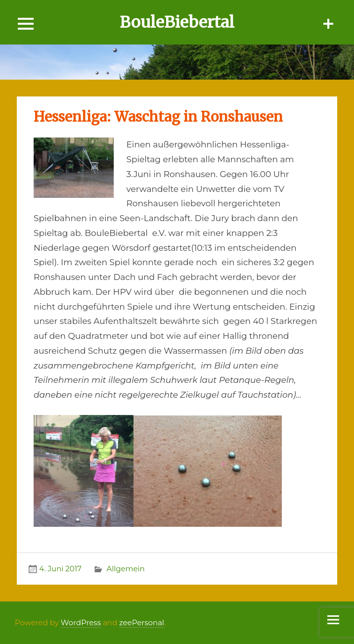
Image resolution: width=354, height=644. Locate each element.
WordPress (81, 622)
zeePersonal (142, 622)
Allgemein (125, 569)
